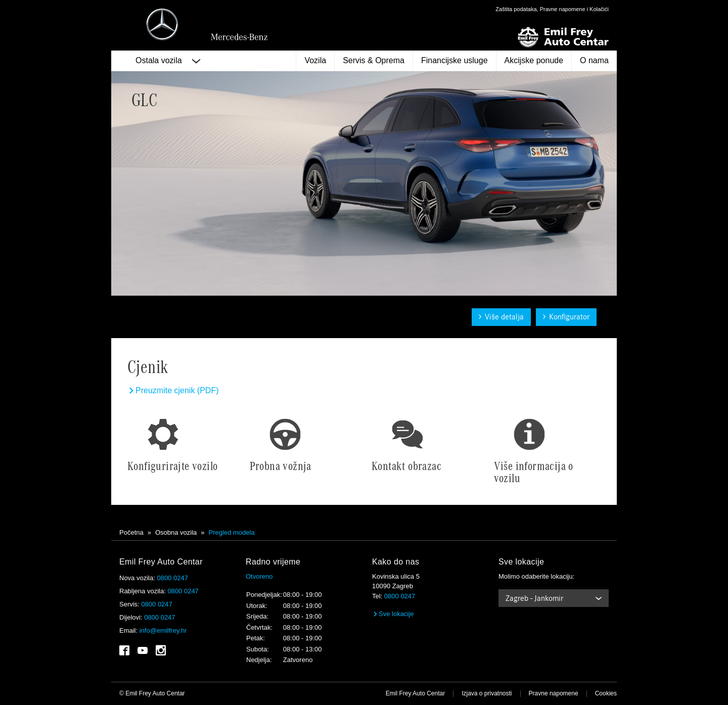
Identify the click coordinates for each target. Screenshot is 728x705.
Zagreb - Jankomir (534, 598)
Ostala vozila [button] (168, 61)
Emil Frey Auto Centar (415, 693)
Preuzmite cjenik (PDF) (173, 390)
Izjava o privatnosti (487, 693)
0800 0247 (172, 578)
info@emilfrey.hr (163, 630)
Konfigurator (566, 317)
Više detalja (501, 317)
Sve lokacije (393, 614)
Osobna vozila (176, 532)
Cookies (606, 693)
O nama (594, 60)
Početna (131, 532)
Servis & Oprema (374, 60)
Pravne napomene (554, 693)
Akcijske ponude (534, 60)
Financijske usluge (454, 60)
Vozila (315, 60)
